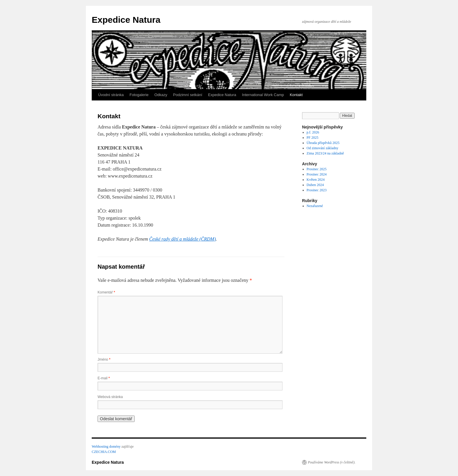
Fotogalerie (139, 95)
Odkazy (161, 95)
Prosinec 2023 (317, 190)
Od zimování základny (323, 148)
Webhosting (100, 447)
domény (115, 447)
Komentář (106, 292)
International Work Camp (263, 95)
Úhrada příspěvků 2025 (323, 143)
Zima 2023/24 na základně (325, 153)
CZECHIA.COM (104, 452)
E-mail (104, 378)
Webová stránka (110, 397)
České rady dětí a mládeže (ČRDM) (183, 239)
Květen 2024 (316, 180)
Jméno (104, 359)
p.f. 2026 (313, 132)
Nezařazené (315, 206)
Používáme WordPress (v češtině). (332, 462)
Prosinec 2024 (317, 174)
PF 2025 (313, 138)
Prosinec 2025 (317, 169)
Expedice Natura (126, 20)
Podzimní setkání (188, 95)
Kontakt (296, 95)
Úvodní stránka (111, 95)
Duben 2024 (315, 185)
